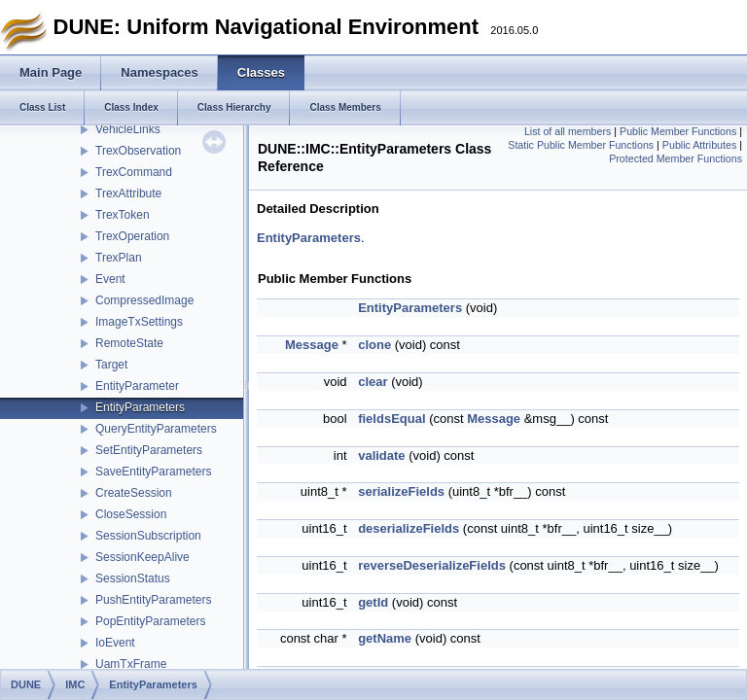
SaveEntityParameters (153, 472)
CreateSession (134, 493)
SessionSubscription (148, 536)
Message (312, 345)
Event (110, 279)
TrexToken (123, 215)
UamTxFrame (131, 664)
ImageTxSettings (139, 322)
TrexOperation (132, 236)
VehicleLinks (128, 129)
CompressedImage (144, 300)
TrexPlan (119, 258)
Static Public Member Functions (581, 145)
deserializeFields (409, 528)
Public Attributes (699, 145)
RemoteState (129, 343)
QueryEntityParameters (156, 429)
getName (385, 638)
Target (111, 365)
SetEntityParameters (149, 450)
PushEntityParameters (153, 600)
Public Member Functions (678, 131)
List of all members (568, 131)
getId (373, 602)
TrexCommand (134, 172)
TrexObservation (138, 151)
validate (381, 455)
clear (373, 382)
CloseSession (131, 514)
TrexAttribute (128, 193)
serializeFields (401, 491)
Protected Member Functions (676, 158)
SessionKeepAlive (142, 557)
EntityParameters (140, 407)
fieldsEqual (391, 419)
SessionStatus (133, 578)
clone (374, 345)
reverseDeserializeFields (432, 565)
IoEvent (115, 643)
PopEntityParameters (150, 621)
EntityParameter (137, 386)
